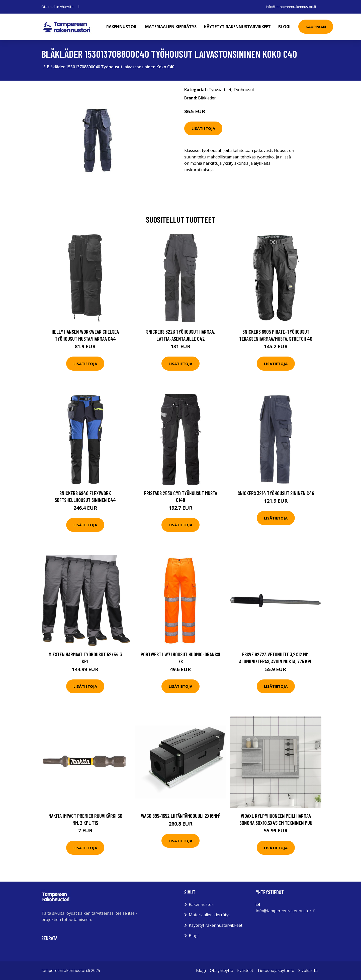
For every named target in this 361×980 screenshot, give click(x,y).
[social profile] (79, 7)
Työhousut (244, 90)
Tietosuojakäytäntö (276, 970)
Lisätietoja (203, 128)
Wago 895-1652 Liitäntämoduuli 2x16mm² (181, 816)
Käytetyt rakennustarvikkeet (238, 27)
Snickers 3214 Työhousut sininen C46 (276, 493)
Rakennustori (122, 27)
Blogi (285, 27)
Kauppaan (316, 27)
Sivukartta (308, 970)
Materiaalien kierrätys (171, 27)
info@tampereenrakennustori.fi (290, 7)
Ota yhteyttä (221, 970)
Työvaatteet (220, 90)
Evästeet (245, 970)
